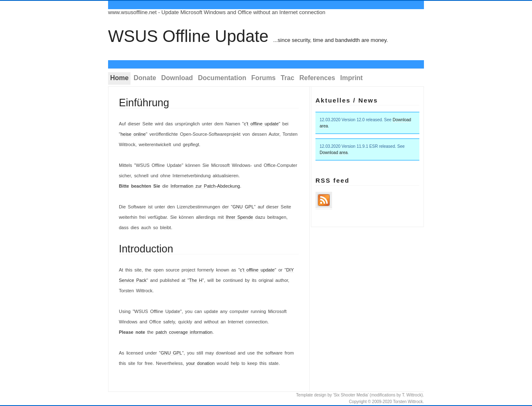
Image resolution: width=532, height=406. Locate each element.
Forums (264, 78)
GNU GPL (243, 207)
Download (177, 78)
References (317, 78)
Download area (334, 153)
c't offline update (261, 124)
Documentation (222, 78)
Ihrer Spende (239, 217)
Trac (287, 78)
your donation (201, 363)
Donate (145, 78)
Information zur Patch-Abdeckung (205, 186)
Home (119, 78)
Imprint (351, 78)
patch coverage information (184, 332)
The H (196, 280)
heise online (133, 134)
